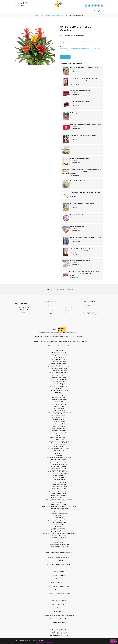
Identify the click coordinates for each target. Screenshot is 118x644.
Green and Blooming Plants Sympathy (83, 50)
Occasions (23, 11)
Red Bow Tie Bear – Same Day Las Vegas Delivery (84, 68)
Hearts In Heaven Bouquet (78, 181)
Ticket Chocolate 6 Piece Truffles (80, 102)
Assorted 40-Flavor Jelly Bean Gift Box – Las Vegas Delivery (86, 193)
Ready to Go (57, 11)
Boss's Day (97, 48)
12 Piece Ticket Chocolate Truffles (80, 90)
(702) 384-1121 (22, 6)
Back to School (77, 48)
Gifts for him (71, 50)
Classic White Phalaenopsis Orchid (80, 158)
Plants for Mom (64, 50)
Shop (42, 15)
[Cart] (99, 11)
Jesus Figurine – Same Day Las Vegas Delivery (83, 136)
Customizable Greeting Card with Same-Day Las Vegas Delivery (86, 170)
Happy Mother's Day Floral (78, 215)
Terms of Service (60, 289)
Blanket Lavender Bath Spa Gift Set (80, 260)
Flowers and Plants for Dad (55, 15)
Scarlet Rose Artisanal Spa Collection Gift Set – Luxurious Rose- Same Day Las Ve (85, 272)
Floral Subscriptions (69, 11)
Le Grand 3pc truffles (76, 113)
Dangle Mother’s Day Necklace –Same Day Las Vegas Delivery (86, 250)
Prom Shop (47, 11)
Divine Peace (75, 147)
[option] (35, 45)
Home (17, 11)
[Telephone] (16, 6)
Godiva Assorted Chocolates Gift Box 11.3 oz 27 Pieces (86, 124)
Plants (94, 50)
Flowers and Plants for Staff (88, 48)
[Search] (95, 11)
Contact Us (70, 289)
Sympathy (31, 11)
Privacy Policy (49, 289)
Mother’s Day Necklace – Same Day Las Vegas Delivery (85, 237)
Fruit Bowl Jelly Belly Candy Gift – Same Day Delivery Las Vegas (86, 80)
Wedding (39, 11)
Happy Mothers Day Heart (78, 226)
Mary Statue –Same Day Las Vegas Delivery (82, 203)
